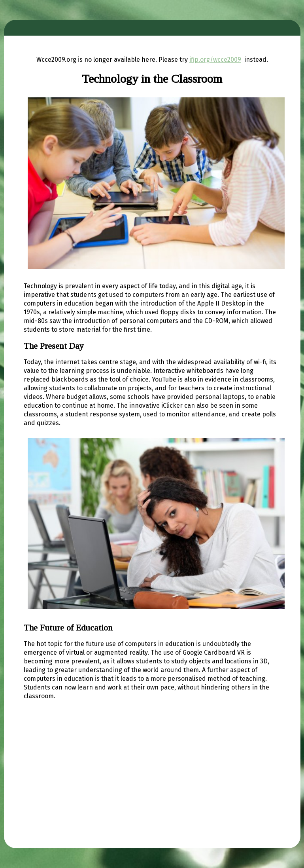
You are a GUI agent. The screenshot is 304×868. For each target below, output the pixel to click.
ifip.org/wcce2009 (215, 60)
